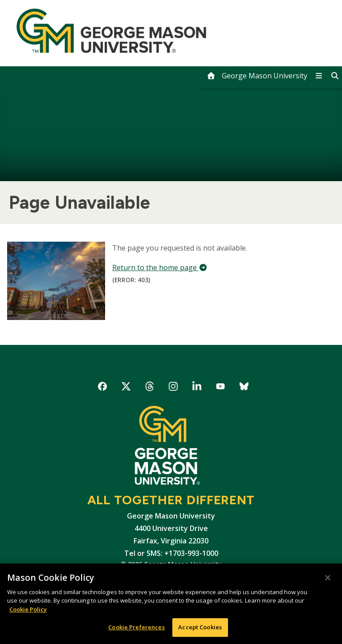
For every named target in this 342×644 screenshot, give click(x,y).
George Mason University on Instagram (173, 388)
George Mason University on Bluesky (244, 388)
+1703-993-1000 (191, 553)
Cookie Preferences (136, 628)
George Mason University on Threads (150, 388)
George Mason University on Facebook (103, 388)
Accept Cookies (200, 628)
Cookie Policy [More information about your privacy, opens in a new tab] (28, 609)
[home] (257, 76)
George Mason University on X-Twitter (126, 388)
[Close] (328, 578)
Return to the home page (160, 267)
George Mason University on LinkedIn (197, 388)
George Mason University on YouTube (221, 388)
